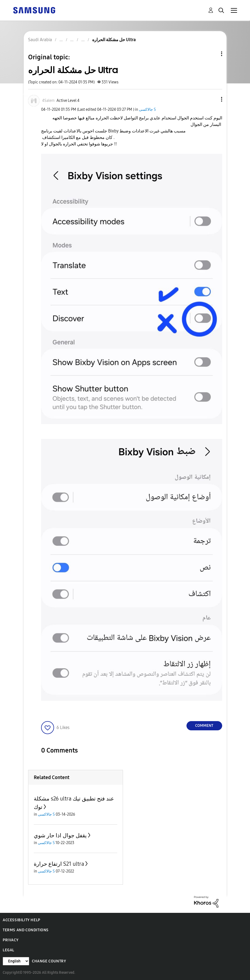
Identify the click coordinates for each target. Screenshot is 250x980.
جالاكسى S (147, 110)
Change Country (49, 961)
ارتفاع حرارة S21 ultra (59, 864)
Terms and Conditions (26, 930)
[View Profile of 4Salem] (48, 101)
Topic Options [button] (212, 54)
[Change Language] (16, 961)
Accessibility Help (21, 920)
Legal (9, 950)
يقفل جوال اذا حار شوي (60, 835)
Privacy (11, 940)
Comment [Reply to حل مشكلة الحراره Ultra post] (204, 726)
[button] (212, 99)
